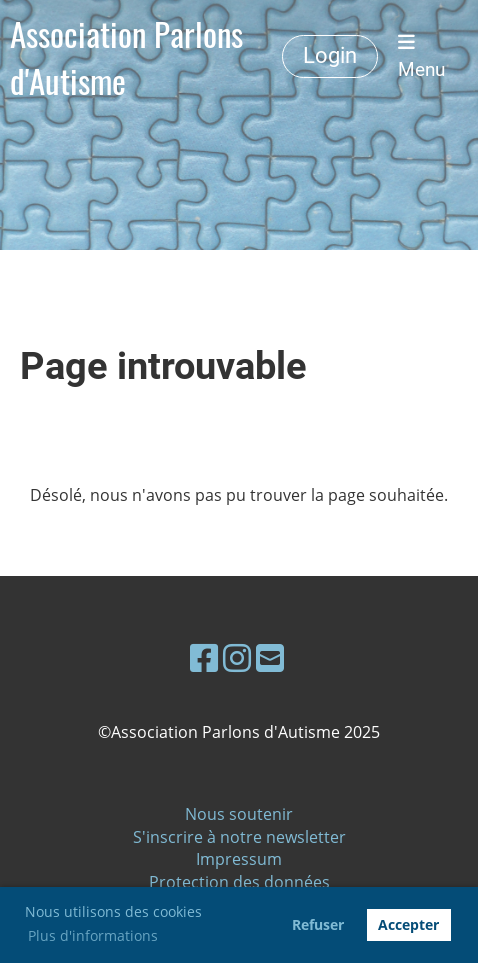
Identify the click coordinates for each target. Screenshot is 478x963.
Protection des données (239, 882)
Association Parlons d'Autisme (126, 57)
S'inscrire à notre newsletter (239, 837)
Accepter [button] (408, 924)
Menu (421, 56)
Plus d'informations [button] (93, 935)
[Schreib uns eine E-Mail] (270, 657)
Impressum (239, 859)
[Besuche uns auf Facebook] (204, 657)
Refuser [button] (318, 924)
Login (330, 55)
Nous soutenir (239, 814)
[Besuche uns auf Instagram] (237, 657)
